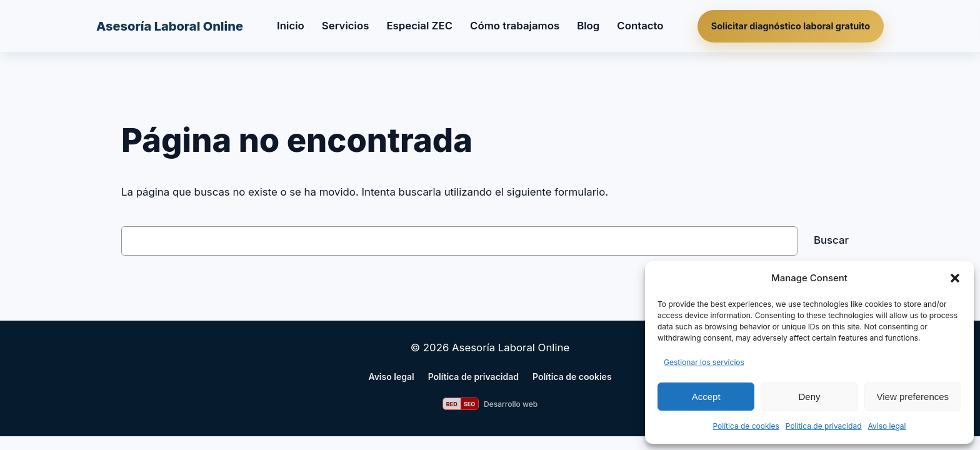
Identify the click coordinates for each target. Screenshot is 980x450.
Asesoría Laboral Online (170, 26)
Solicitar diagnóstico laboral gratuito (791, 26)
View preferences (913, 397)
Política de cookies (746, 426)
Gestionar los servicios (704, 362)
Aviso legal (887, 426)
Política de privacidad (824, 426)
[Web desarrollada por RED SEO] (490, 404)
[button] (955, 278)
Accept (706, 397)
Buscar (831, 240)
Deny (809, 397)
